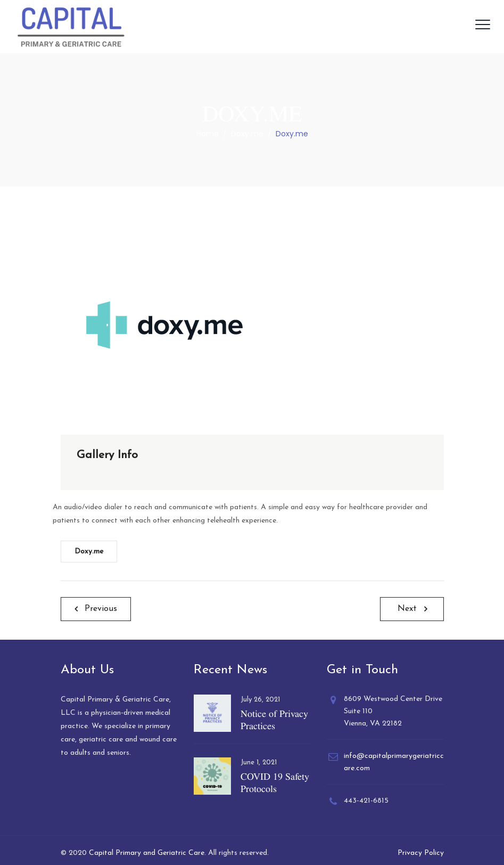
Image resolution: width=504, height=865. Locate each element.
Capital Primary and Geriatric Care (147, 853)
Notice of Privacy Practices (274, 720)
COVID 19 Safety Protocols (275, 782)
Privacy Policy (421, 853)
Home (208, 134)
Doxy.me (89, 552)
